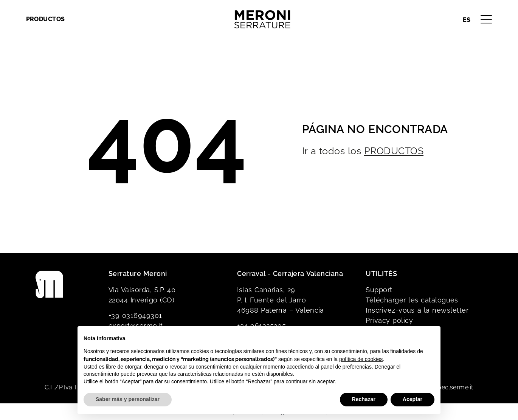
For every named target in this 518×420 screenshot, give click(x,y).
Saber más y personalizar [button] (128, 399)
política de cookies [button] (361, 359)
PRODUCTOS (394, 151)
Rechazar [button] (364, 399)
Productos (46, 19)
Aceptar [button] (413, 399)
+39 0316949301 (135, 315)
